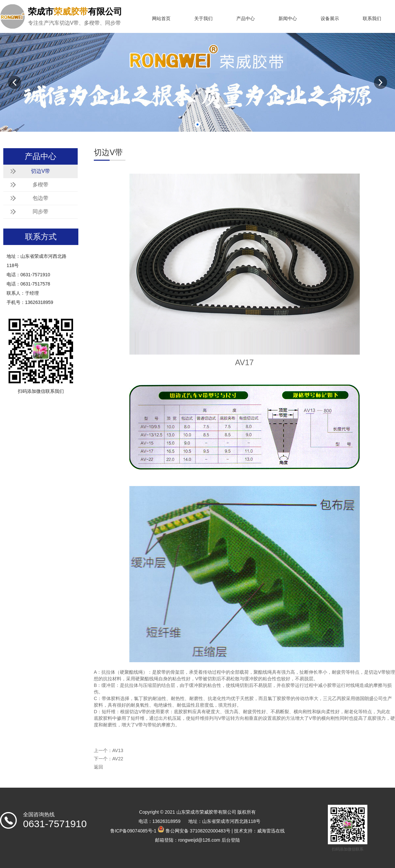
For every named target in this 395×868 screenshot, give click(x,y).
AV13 (118, 750)
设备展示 (330, 19)
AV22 (118, 759)
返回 (98, 767)
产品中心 (246, 19)
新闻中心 (288, 19)
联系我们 (372, 19)
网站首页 (161, 19)
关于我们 (203, 19)
